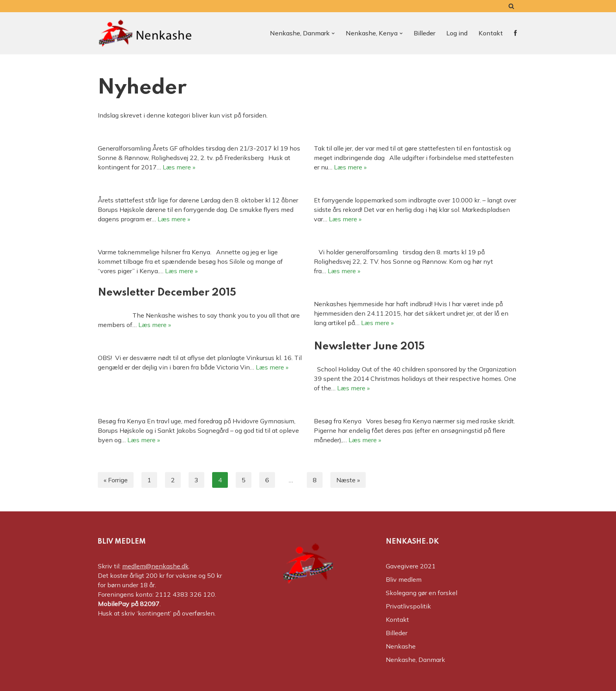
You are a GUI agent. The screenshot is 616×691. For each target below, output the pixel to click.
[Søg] (511, 6)
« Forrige (116, 480)
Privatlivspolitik (408, 606)
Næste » (348, 480)
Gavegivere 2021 (411, 566)
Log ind (457, 33)
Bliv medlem (404, 579)
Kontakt (491, 33)
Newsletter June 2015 (369, 346)
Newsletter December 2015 (167, 293)
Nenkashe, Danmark (415, 660)
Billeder (424, 33)
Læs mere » (179, 167)
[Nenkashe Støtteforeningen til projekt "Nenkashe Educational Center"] (145, 33)
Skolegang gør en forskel (422, 593)
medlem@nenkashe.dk (155, 566)
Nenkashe (401, 646)
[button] (333, 33)
